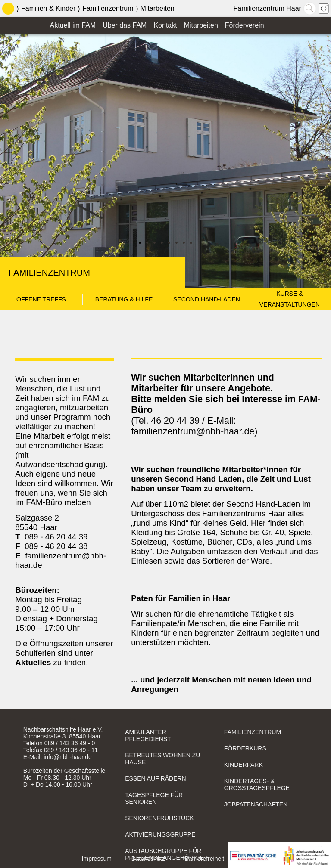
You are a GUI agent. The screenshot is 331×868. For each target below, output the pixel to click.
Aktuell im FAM (73, 25)
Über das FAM (125, 25)
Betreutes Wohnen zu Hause (162, 759)
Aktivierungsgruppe (160, 834)
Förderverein (245, 25)
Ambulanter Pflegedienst (148, 735)
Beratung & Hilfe (124, 299)
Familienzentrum (108, 8)
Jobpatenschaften (256, 804)
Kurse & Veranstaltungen (290, 295)
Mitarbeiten (158, 8)
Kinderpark (244, 765)
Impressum (97, 859)
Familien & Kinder (48, 8)
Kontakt (165, 25)
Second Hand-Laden (207, 299)
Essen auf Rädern (156, 778)
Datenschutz (148, 859)
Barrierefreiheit (204, 859)
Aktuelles (33, 662)
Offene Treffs (41, 299)
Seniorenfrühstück (159, 818)
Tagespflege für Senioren (154, 798)
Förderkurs (245, 748)
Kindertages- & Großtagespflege (257, 784)
